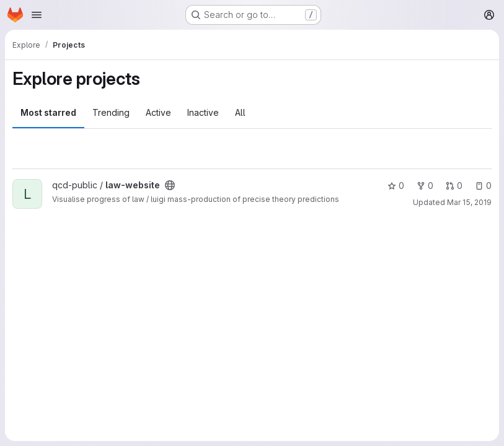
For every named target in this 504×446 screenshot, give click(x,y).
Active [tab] (158, 112)
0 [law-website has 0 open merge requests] (454, 186)
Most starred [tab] (48, 112)
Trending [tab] (111, 112)
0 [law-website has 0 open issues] (483, 186)
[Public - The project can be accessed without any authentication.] (170, 185)
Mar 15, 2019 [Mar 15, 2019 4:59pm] (469, 202)
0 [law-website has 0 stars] (396, 186)
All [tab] (240, 112)
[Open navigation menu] (37, 15)
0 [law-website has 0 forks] (425, 186)
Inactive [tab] (203, 112)
